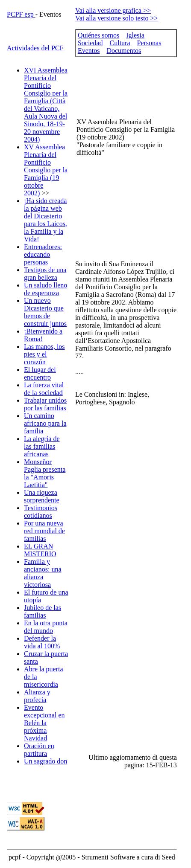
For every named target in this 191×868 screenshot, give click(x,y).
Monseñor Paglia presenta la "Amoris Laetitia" (45, 473)
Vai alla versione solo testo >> (117, 18)
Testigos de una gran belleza (45, 274)
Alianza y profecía (37, 696)
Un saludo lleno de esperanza (46, 289)
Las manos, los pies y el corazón (44, 354)
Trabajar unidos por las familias (45, 404)
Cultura (120, 43)
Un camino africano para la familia (45, 423)
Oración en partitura (39, 750)
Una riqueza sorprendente (42, 496)
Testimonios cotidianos (41, 512)
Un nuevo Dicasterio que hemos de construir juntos (45, 312)
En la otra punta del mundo (46, 627)
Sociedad (90, 43)
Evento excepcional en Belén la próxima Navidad (44, 723)
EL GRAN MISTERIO (40, 550)
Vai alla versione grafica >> (113, 10)
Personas (149, 43)
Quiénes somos (98, 35)
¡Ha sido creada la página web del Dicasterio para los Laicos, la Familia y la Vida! (46, 220)
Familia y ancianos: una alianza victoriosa (43, 573)
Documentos (124, 51)
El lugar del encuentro (40, 373)
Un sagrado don (46, 761)
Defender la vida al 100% (42, 642)
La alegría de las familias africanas (42, 446)
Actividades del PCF (35, 48)
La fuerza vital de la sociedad (44, 389)
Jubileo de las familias (43, 611)
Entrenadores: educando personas (43, 254)
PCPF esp (21, 14)
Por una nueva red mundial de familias (44, 531)
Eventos (89, 51)
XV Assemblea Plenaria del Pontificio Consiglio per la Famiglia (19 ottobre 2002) (46, 170)
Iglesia (135, 35)
